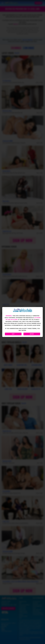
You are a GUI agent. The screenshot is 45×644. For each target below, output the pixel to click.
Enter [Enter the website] (32, 334)
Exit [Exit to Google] (13, 334)
